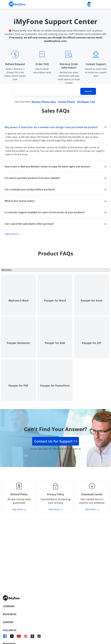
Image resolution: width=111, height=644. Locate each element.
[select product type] (55, 270)
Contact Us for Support (56, 441)
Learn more (12, 234)
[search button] (88, 91)
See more (19, 509)
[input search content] (55, 91)
